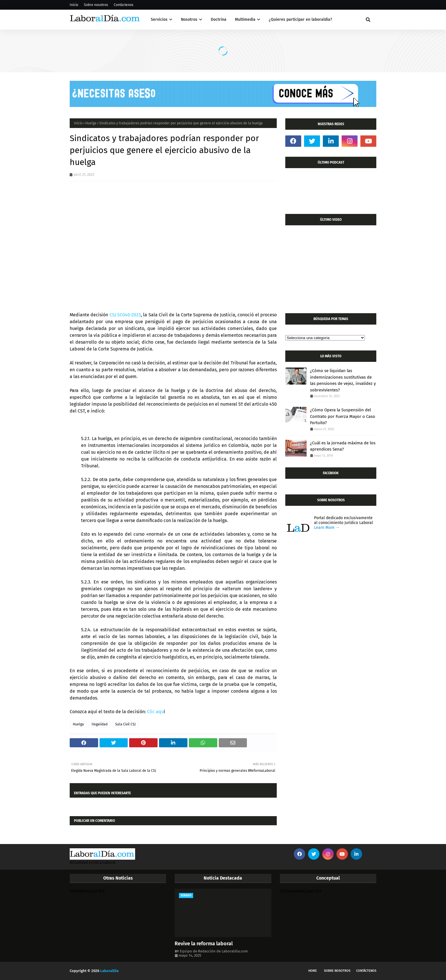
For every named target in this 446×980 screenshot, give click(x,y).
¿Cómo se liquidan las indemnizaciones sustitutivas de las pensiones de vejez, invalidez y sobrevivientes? (343, 380)
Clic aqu (155, 712)
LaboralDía (109, 971)
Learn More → (327, 528)
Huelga (91, 123)
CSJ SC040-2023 (124, 315)
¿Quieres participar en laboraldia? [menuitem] (301, 19)
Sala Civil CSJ (125, 724)
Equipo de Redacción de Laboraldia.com (214, 951)
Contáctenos (124, 5)
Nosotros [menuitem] (189, 19)
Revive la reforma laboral (204, 944)
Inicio (74, 5)
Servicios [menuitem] (159, 19)
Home (313, 971)
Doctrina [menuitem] (219, 19)
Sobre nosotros (96, 5)
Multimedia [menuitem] (245, 19)
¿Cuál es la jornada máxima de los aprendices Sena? (343, 446)
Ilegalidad (100, 724)
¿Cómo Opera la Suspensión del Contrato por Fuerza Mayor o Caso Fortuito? (343, 416)
